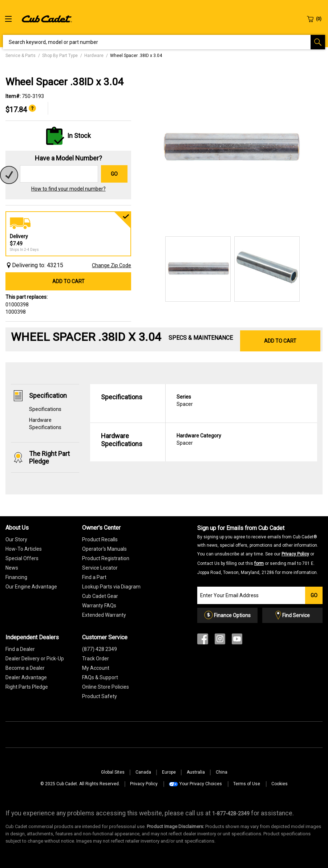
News (12, 568)
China (222, 772)
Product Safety (100, 696)
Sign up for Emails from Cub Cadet (258, 550)
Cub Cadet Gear (100, 596)
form (259, 563)
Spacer (241, 400)
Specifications (45, 409)
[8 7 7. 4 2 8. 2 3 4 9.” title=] (231, 814)
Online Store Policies (106, 687)
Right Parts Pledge (27, 687)
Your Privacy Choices (201, 784)
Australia (196, 772)
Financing (16, 577)
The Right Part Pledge (49, 457)
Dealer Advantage (26, 677)
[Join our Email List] (251, 595)
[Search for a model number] (59, 174)
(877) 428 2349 (100, 649)
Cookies (280, 784)
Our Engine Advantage (31, 587)
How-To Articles (24, 549)
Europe (169, 772)
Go (114, 174)
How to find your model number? (68, 189)
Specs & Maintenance (201, 338)
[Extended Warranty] (104, 615)
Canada (143, 772)
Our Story (16, 539)
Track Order (96, 659)
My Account (96, 668)
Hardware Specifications (122, 440)
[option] (230, 148)
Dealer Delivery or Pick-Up (35, 659)
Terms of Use (247, 784)
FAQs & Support (100, 677)
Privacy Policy (295, 554)
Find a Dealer (20, 649)
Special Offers (22, 558)
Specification (48, 396)
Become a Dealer (25, 668)
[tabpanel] (230, 148)
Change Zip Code (112, 265)
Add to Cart (68, 281)
